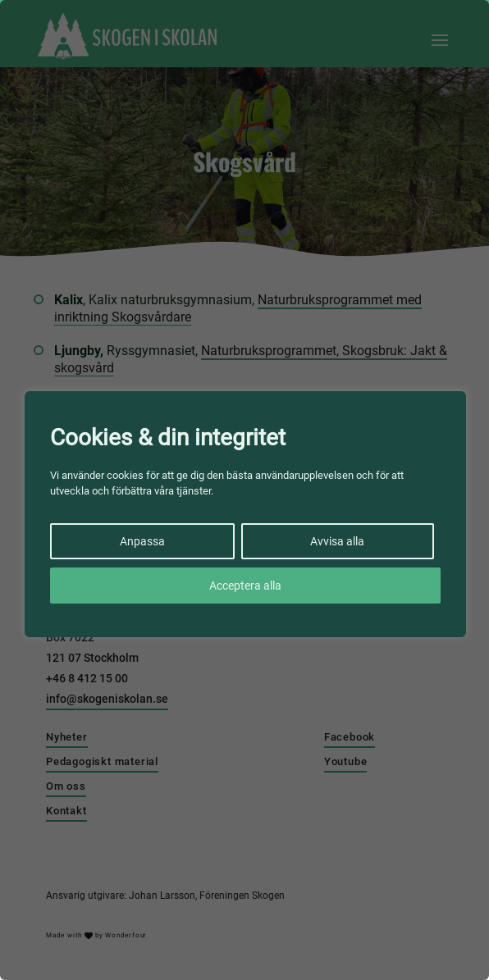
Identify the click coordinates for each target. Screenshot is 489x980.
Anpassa (142, 541)
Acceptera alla (245, 586)
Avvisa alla (337, 541)
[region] (244, 490)
